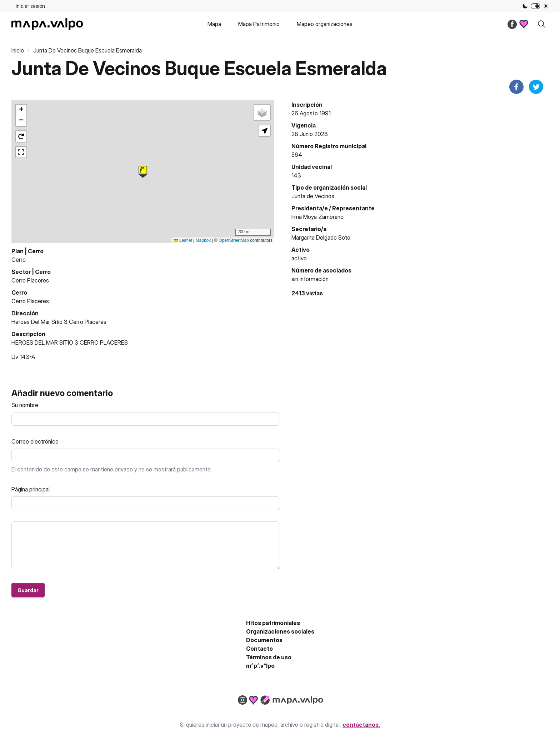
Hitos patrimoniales (273, 623)
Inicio (18, 50)
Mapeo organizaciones (325, 24)
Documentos (264, 640)
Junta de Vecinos (313, 196)
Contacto (259, 649)
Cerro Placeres (30, 280)
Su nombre (25, 405)
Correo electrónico (35, 441)
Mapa (214, 24)
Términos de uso (269, 657)
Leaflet (183, 240)
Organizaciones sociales (280, 631)
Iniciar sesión (30, 6)
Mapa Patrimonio (259, 24)
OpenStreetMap (234, 240)
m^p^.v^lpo (260, 666)
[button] (143, 172)
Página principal (31, 489)
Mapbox (203, 240)
